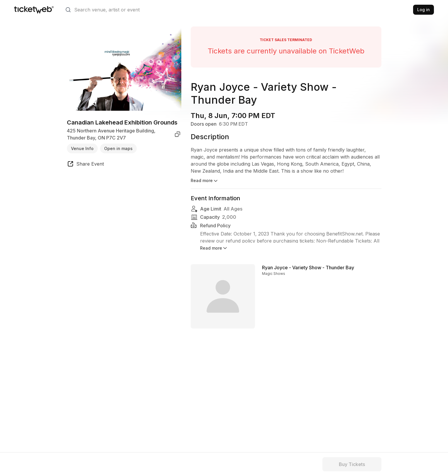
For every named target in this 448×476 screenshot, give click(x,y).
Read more (205, 181)
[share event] (85, 165)
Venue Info (82, 148)
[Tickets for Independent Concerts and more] (34, 10)
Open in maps (118, 148)
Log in (424, 10)
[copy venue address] (177, 134)
